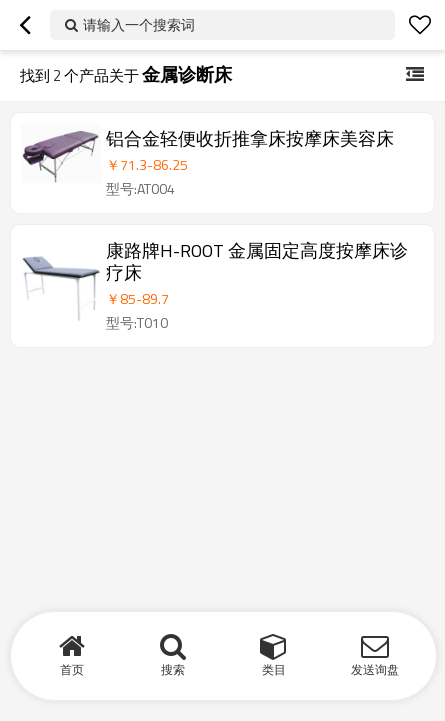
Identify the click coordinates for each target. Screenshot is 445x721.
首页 (72, 669)
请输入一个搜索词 (139, 24)
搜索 (173, 669)
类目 (274, 669)
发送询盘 (375, 669)
